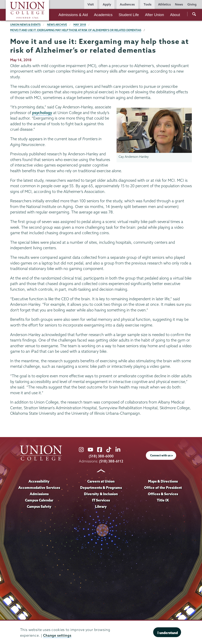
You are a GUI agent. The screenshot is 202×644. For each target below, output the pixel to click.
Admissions (39, 494)
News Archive (57, 25)
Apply (107, 4)
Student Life (129, 15)
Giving (192, 4)
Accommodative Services (39, 488)
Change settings (57, 635)
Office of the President (163, 488)
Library (101, 506)
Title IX (163, 500)
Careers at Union (101, 481)
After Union (155, 15)
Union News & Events (25, 25)
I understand (168, 633)
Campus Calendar (39, 500)
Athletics (164, 4)
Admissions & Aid (73, 15)
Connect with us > (162, 455)
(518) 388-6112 (111, 461)
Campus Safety (39, 506)
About (175, 15)
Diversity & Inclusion (101, 494)
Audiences (127, 4)
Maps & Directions (163, 481)
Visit (91, 4)
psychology (42, 113)
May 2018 (80, 25)
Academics (103, 15)
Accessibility (39, 481)
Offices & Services (163, 494)
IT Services (101, 500)
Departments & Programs (101, 488)
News (179, 4)
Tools (147, 4)
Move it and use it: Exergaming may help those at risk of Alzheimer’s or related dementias (76, 30)
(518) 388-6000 (101, 456)
